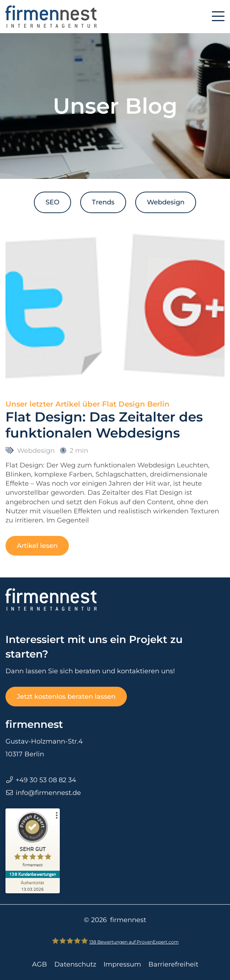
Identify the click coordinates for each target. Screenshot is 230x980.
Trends (103, 202)
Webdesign (166, 202)
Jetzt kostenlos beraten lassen (66, 697)
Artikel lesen (37, 546)
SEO (52, 202)
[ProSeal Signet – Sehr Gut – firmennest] (33, 841)
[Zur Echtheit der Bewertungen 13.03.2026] (33, 886)
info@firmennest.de (48, 793)
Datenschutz (75, 964)
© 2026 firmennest (115, 920)
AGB (40, 964)
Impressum (122, 964)
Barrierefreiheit (173, 964)
